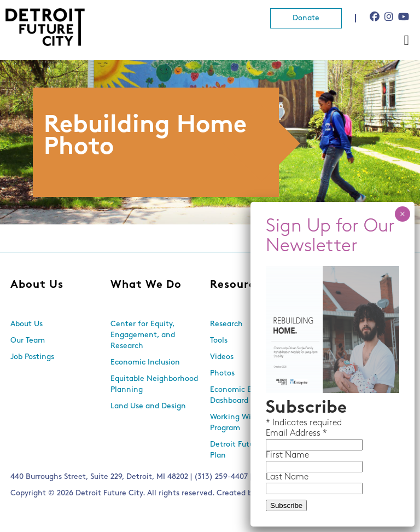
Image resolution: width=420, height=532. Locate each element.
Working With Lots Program (243, 423)
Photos (222, 374)
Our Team (28, 341)
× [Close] (402, 214)
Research (226, 324)
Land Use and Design (148, 406)
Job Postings (32, 357)
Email (278, 433)
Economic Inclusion (145, 363)
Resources (239, 285)
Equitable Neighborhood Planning (154, 384)
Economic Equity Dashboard (240, 395)
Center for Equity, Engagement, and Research (143, 335)
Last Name (287, 477)
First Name (287, 455)
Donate (306, 18)
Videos (222, 357)
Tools (219, 341)
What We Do (146, 285)
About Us (37, 285)
